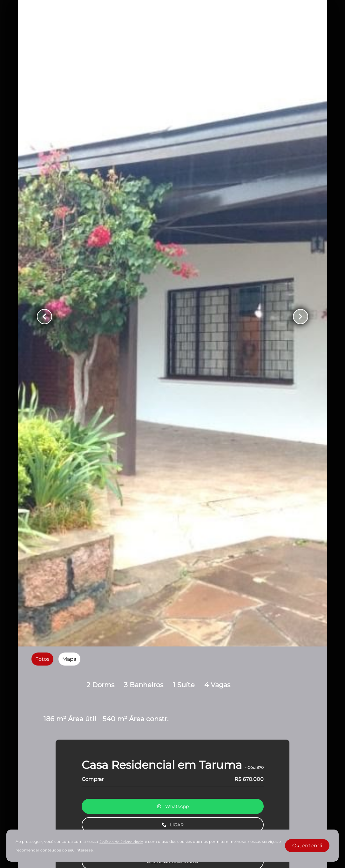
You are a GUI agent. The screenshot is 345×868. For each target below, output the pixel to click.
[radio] (42, 659)
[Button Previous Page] (44, 317)
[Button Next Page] (301, 317)
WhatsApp (172, 806)
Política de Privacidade (121, 842)
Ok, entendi (307, 846)
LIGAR (173, 825)
